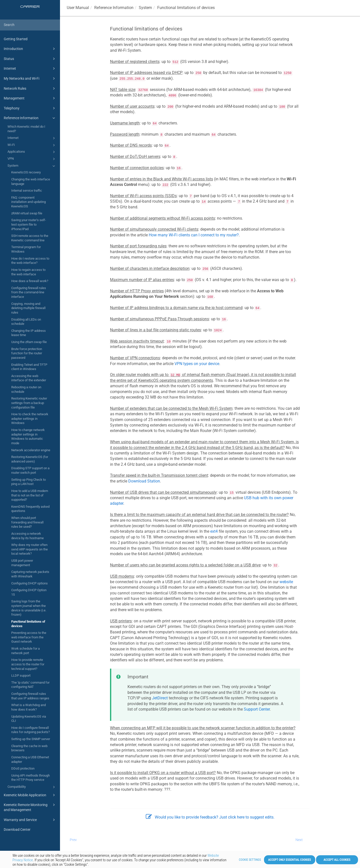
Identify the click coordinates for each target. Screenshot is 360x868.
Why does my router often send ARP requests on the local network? (29, 549)
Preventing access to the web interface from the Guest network (29, 637)
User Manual (78, 8)
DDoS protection (23, 768)
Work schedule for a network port (25, 651)
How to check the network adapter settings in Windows (30, 419)
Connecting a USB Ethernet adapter (30, 759)
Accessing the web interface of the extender (29, 378)
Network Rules (30, 88)
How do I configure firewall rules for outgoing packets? (30, 730)
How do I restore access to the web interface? (30, 261)
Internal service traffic (27, 191)
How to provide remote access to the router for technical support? (28, 664)
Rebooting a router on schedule (26, 389)
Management (30, 98)
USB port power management (22, 563)
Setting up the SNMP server (31, 739)
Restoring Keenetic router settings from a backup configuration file (29, 403)
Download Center (17, 830)
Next (299, 840)
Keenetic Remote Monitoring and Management (30, 807)
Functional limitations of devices (28, 624)
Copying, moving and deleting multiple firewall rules (28, 308)
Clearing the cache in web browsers (29, 748)
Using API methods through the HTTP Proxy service (30, 778)
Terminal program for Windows (26, 249)
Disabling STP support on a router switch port (30, 470)
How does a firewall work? (30, 281)
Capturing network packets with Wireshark (30, 574)
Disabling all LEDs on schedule (26, 322)
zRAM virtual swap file (27, 213)
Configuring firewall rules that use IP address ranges (30, 696)
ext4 (214, 531)
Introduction (30, 49)
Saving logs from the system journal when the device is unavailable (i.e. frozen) (29, 608)
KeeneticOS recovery (26, 172)
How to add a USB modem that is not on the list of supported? (30, 495)
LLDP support (21, 675)
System (32, 166)
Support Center (257, 709)
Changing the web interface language (31, 182)
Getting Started (16, 39)
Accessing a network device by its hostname (27, 536)
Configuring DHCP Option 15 (29, 592)
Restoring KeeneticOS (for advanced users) (30, 459)
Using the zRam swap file (29, 342)
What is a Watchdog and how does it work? (28, 707)
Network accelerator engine (31, 450)
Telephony (30, 108)
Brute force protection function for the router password (27, 353)
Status (30, 59)
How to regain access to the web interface (28, 272)
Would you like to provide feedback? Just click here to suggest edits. (210, 817)
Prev (73, 840)
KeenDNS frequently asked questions (30, 509)
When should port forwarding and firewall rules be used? (27, 522)
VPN (32, 159)
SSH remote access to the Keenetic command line (30, 238)
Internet (30, 68)
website (286, 582)
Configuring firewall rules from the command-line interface (29, 292)
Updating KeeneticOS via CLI (29, 719)
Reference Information (30, 118)
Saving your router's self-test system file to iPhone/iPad (29, 224)
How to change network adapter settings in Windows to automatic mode (28, 436)
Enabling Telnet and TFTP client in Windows (29, 367)
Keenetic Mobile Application (30, 795)
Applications (32, 152)
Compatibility (32, 787)
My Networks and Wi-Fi (30, 78)
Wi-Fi (32, 145)
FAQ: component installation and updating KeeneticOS (28, 202)
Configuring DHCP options (29, 583)
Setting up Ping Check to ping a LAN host (28, 482)
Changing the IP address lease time (28, 333)
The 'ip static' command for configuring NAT (30, 685)
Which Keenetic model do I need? (26, 129)
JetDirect (160, 698)
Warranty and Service (30, 820)
